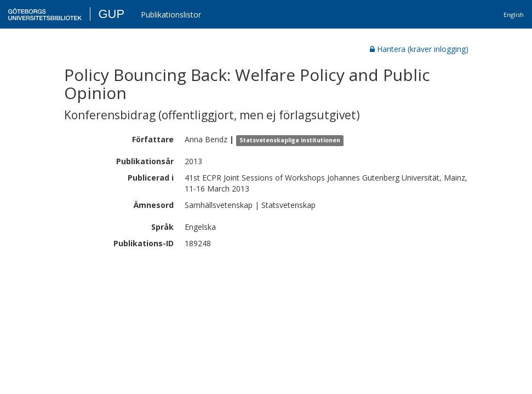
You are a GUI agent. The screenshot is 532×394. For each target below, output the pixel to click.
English (514, 15)
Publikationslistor (171, 15)
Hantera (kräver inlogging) (419, 49)
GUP (111, 14)
